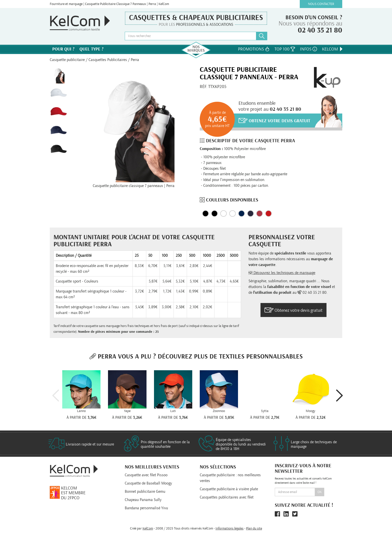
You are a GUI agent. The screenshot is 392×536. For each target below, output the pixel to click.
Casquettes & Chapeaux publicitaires (196, 18)
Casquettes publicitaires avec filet (227, 497)
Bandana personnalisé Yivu (146, 508)
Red (268, 213)
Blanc (223, 213)
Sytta (265, 411)
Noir (214, 213)
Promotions (254, 49)
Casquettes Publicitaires (108, 60)
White (232, 213)
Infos (308, 49)
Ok (320, 492)
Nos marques (196, 50)
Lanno (81, 411)
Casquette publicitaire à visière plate (229, 489)
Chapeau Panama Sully (143, 500)
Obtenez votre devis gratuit (274, 120)
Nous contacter (321, 4)
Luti (173, 411)
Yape (127, 411)
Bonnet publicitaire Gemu (145, 491)
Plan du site (254, 528)
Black (205, 213)
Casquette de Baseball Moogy (148, 483)
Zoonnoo (219, 411)
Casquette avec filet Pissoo (146, 475)
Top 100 (285, 49)
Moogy (310, 411)
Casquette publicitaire (67, 60)
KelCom (333, 49)
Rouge (259, 213)
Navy (250, 213)
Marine (241, 213)
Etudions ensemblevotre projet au (270, 106)
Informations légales (229, 528)
